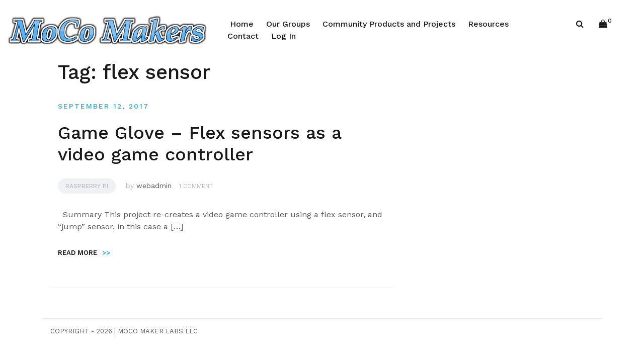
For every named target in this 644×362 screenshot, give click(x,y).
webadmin (154, 186)
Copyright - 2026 (81, 331)
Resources (488, 24)
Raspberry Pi (87, 186)
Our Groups (288, 24)
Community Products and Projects (389, 24)
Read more (84, 253)
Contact (243, 36)
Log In (284, 36)
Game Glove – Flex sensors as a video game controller (199, 144)
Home (242, 24)
